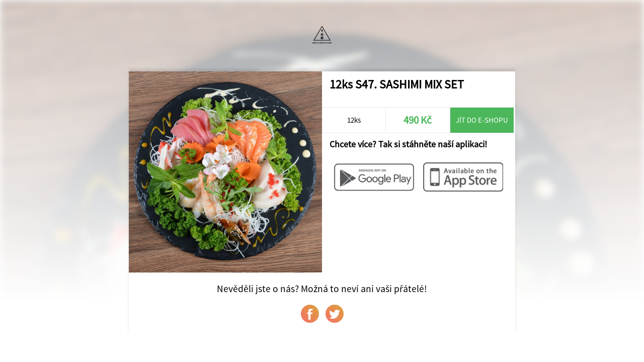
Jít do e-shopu (482, 120)
